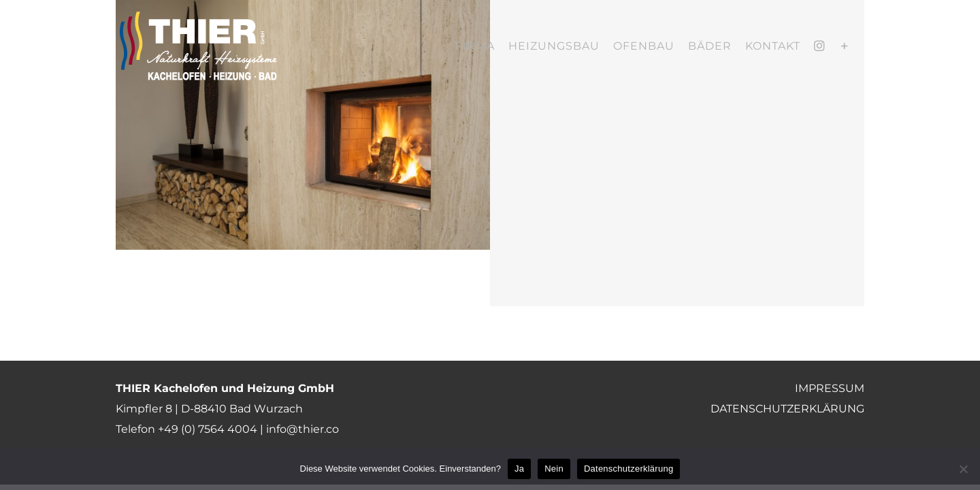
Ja (519, 469)
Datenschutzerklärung (628, 469)
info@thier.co (303, 429)
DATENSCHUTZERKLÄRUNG (787, 409)
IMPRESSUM (830, 388)
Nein (554, 469)
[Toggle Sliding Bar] (859, 46)
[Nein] (963, 469)
